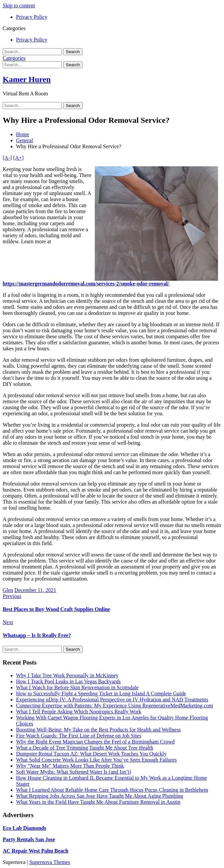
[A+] (19, 158)
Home (23, 134)
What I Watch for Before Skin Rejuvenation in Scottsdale (77, 687)
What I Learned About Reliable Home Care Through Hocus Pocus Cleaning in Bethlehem (112, 790)
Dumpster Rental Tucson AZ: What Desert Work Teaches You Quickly (91, 754)
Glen (8, 590)
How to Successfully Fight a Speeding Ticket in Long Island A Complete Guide (101, 693)
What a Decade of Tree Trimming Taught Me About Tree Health (85, 748)
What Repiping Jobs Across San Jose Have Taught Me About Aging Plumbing (99, 796)
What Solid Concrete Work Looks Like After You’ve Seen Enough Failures (96, 760)
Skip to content (19, 6)
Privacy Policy (32, 17)
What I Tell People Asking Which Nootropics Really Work (79, 712)
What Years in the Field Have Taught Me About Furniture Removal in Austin (98, 802)
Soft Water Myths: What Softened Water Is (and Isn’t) (74, 772)
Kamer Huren (27, 79)
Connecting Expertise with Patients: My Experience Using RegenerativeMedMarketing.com (115, 706)
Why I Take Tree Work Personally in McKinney (67, 675)
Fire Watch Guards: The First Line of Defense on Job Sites (79, 736)
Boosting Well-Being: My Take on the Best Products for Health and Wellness (98, 730)
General (25, 140)
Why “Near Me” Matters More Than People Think (70, 766)
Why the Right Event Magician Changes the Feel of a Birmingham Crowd (95, 742)
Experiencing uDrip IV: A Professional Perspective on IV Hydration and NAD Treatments (112, 700)
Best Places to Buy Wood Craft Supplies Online (56, 609)
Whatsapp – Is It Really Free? (37, 635)
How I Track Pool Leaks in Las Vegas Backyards (68, 681)
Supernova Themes (50, 862)
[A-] (7, 158)
